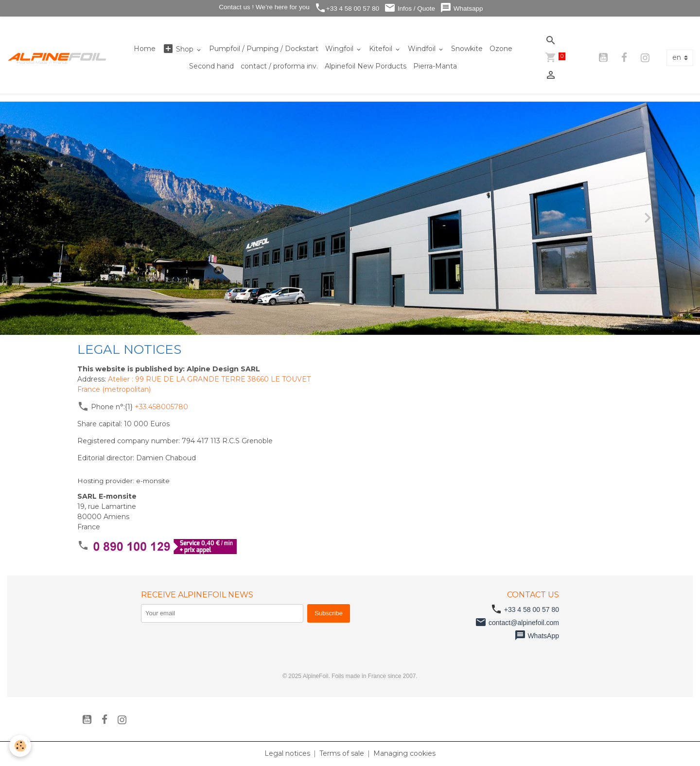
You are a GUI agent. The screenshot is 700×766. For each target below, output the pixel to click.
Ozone (501, 49)
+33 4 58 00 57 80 (347, 8)
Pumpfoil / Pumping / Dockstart (264, 49)
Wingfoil (340, 49)
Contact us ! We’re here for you (263, 7)
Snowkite (467, 49)
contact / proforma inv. (279, 66)
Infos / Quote (410, 8)
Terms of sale (342, 753)
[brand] (57, 58)
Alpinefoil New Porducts (366, 66)
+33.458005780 (161, 407)
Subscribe (329, 613)
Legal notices (287, 753)
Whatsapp (462, 8)
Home (145, 49)
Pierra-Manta (435, 66)
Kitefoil (382, 49)
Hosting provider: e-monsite (123, 481)
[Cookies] (21, 746)
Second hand (211, 66)
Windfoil (423, 49)
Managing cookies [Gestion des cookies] (404, 753)
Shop (179, 49)
